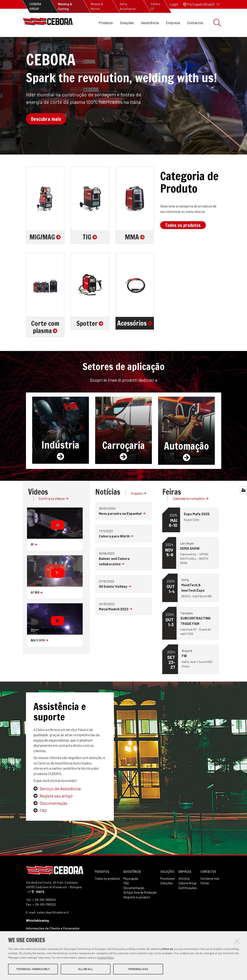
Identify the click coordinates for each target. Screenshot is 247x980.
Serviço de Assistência (60, 802)
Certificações (188, 902)
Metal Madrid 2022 (116, 623)
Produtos (106, 23)
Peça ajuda (131, 892)
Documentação (53, 817)
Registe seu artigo (56, 810)
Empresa (173, 23)
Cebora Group (187, 897)
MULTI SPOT (39, 654)
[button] (201, 4)
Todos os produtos (183, 239)
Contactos (195, 23)
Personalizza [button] (138, 969)
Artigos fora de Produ (140, 906)
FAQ (43, 824)
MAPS (40, 905)
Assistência (150, 23)
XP (34, 558)
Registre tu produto (137, 911)
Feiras (205, 897)
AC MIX (37, 606)
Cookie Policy (106, 958)
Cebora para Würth (116, 550)
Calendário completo (191, 512)
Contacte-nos (210, 892)
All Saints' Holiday (115, 600)
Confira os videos (53, 512)
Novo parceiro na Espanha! (122, 527)
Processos (168, 892)
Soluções (127, 23)
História (184, 892)
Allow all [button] (86, 969)
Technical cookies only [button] (33, 969)
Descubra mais (46, 133)
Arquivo (138, 507)
